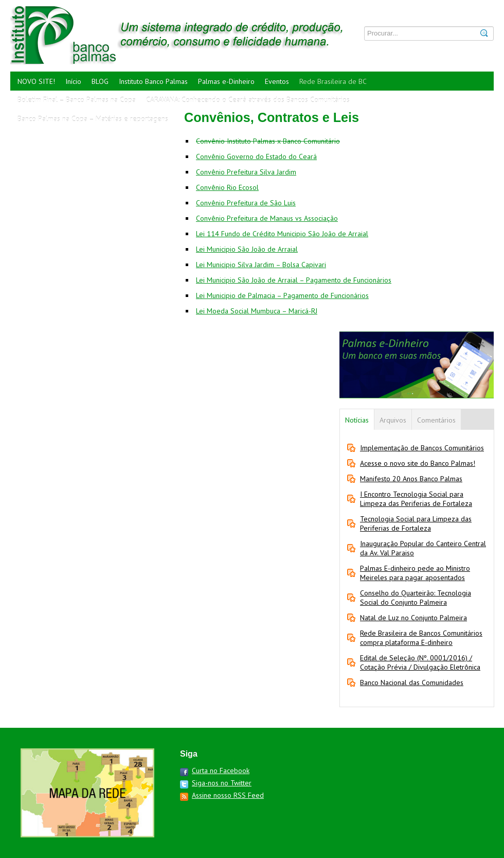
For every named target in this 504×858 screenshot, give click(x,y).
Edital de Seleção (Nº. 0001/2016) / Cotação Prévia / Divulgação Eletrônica (420, 662)
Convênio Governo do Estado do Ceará (256, 156)
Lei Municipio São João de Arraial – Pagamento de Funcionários (294, 280)
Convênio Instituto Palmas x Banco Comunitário (268, 141)
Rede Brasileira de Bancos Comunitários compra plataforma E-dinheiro (421, 638)
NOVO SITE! (36, 81)
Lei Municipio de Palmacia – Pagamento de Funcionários (282, 295)
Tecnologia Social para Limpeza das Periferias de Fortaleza (416, 523)
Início (73, 81)
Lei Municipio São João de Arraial (247, 249)
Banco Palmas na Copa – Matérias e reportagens (93, 119)
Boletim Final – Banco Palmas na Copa (77, 100)
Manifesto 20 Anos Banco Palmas (411, 479)
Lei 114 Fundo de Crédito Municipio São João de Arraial (282, 234)
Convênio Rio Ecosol (227, 187)
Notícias (357, 420)
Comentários (436, 420)
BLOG (100, 81)
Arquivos (393, 420)
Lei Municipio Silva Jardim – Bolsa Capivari (261, 265)
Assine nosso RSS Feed (228, 795)
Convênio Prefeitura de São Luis (246, 203)
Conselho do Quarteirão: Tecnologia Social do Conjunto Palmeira (416, 598)
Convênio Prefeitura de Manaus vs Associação (267, 218)
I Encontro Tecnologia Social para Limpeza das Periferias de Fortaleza (416, 499)
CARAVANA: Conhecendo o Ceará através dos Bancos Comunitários (248, 100)
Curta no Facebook (221, 771)
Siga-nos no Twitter (222, 783)
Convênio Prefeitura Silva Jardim (246, 172)
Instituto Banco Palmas (153, 81)
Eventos (277, 81)
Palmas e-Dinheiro (226, 81)
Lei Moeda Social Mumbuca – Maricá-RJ (257, 311)
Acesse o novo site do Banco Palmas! (418, 463)
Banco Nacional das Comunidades (412, 682)
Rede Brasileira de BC (333, 81)
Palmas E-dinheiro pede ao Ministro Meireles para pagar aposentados (415, 573)
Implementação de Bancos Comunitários (422, 448)
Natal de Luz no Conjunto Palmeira (413, 618)
